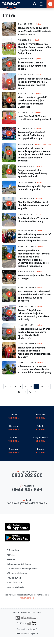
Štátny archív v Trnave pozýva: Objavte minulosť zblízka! (32, 66)
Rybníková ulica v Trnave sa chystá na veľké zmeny (33, 220)
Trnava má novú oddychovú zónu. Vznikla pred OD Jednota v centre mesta (35, 31)
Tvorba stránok (23, 629)
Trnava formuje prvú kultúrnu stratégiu (34, 277)
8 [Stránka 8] (15, 386)
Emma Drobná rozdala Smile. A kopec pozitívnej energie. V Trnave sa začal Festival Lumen (34, 83)
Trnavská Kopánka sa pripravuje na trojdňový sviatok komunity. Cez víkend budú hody (34, 315)
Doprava (40, 247)
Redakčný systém (23, 633)
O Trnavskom (13, 550)
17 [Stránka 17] (30, 392)
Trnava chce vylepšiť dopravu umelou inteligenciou (34, 188)
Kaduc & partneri (27, 598)
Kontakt (11, 555)
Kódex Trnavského (16, 582)
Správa (38, 24)
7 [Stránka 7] (11, 386)
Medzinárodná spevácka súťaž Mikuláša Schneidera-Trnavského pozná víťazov (35, 237)
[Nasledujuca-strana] (35, 392)
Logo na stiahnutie (16, 587)
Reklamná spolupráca (43, 144)
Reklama (11, 559)
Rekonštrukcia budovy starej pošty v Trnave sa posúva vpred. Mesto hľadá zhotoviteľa (34, 333)
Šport (37, 40)
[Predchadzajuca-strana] (6, 386)
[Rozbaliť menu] (41, 4)
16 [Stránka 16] (25, 392)
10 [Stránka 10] (25, 386)
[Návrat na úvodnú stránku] (11, 5)
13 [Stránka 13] (42, 386)
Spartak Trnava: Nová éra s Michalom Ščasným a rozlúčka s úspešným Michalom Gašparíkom (34, 48)
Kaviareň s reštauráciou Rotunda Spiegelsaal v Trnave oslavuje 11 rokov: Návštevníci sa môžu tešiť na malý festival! (34, 154)
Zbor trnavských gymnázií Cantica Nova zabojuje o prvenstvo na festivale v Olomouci (32, 102)
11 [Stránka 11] (31, 386)
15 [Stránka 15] (19, 392)
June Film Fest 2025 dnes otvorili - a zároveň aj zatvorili (35, 118)
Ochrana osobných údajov (19, 564)
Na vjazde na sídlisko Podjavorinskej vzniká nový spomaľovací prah (33, 173)
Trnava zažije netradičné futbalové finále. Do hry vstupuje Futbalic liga (32, 135)
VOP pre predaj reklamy (18, 573)
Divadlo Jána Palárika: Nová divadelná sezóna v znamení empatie (33, 205)
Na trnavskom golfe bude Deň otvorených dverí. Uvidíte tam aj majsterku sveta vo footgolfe (35, 296)
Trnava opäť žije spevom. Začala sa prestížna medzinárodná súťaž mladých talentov (34, 352)
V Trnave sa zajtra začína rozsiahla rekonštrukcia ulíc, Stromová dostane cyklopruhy (35, 369)
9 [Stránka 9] (20, 386)
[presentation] (9, 29)
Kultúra (38, 75)
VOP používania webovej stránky (22, 569)
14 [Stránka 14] (48, 386)
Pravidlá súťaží (14, 578)
